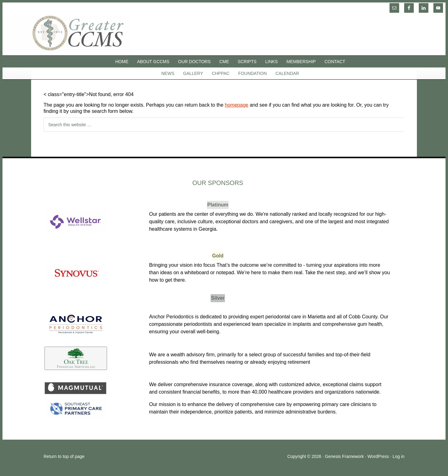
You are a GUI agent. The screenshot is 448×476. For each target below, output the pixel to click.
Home (122, 62)
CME (224, 62)
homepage (237, 105)
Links (272, 62)
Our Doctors (194, 62)
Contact (335, 62)
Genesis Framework (344, 456)
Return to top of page (64, 456)
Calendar (287, 73)
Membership (301, 62)
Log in (399, 456)
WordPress (378, 456)
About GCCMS (153, 62)
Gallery (193, 73)
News (168, 73)
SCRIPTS (247, 62)
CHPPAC (221, 73)
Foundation (253, 73)
